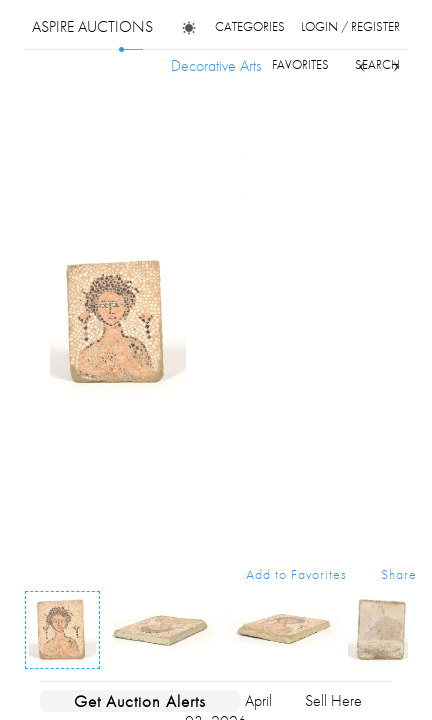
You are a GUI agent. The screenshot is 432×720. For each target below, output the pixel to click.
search (377, 64)
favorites (300, 64)
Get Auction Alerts (140, 701)
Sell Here (333, 700)
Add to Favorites (296, 574)
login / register (350, 26)
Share (399, 574)
